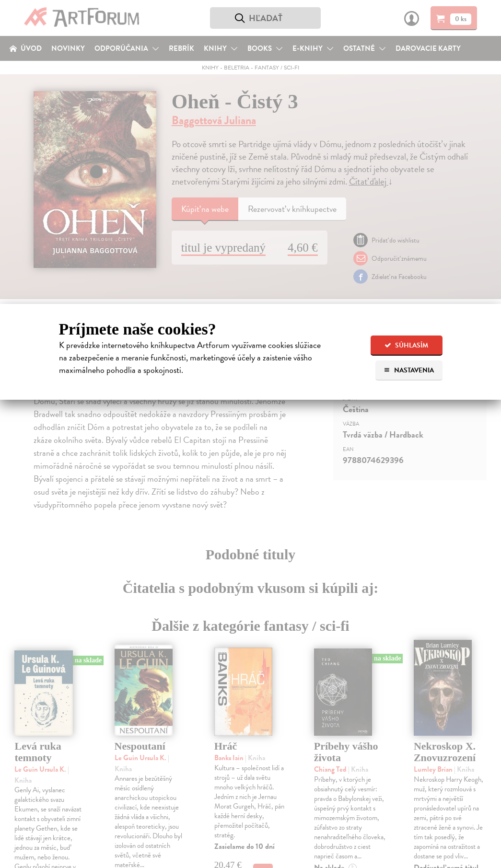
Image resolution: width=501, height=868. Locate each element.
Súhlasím (406, 345)
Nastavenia (409, 370)
